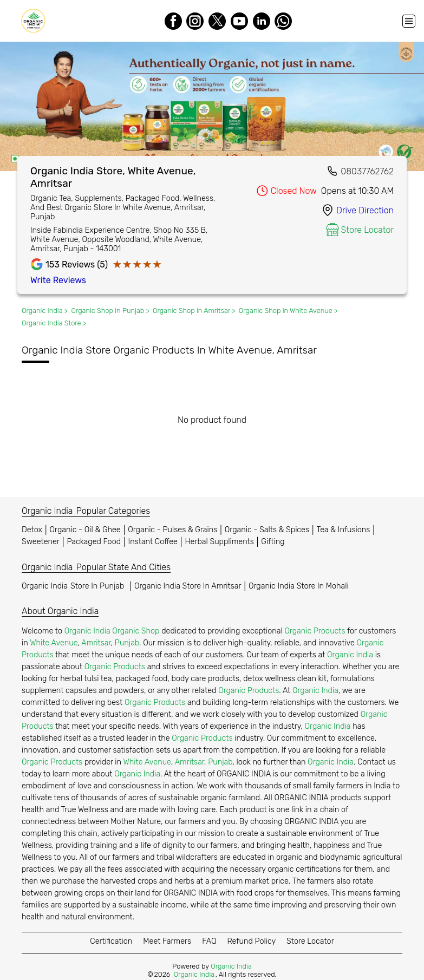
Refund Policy (251, 941)
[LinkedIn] (262, 21)
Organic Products (315, 631)
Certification (111, 941)
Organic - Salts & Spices (267, 530)
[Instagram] (195, 21)
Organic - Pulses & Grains (172, 530)
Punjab (127, 643)
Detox (32, 530)
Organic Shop (136, 631)
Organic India (74, 586)
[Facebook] (173, 21)
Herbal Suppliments (219, 542)
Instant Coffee (153, 542)
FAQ (209, 941)
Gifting (273, 542)
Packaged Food (94, 542)
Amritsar (96, 643)
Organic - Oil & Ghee (85, 530)
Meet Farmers (167, 941)
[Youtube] (239, 21)
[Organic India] (36, 21)
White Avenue (54, 643)
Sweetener (41, 542)
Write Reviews (58, 280)
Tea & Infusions (344, 530)
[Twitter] (217, 21)
